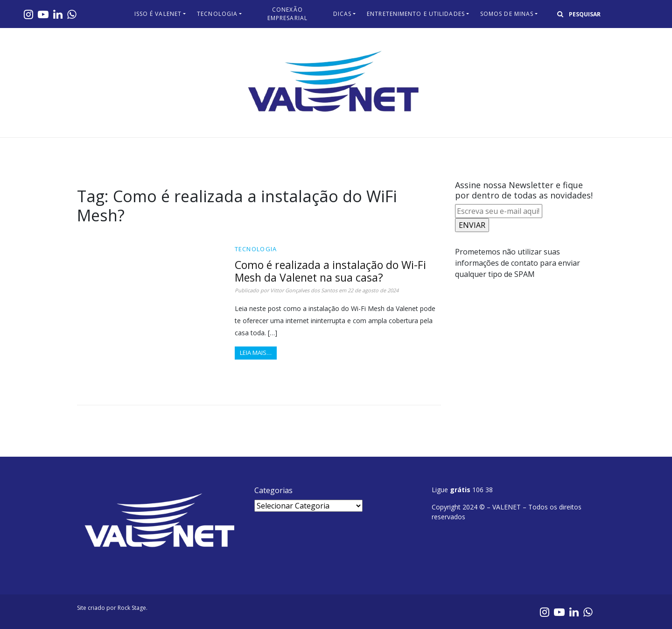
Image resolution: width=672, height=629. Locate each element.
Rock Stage (132, 608)
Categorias (273, 490)
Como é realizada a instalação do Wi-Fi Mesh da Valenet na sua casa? (330, 271)
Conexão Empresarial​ (287, 14)
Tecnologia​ (217, 14)
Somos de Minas (507, 14)
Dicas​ (343, 14)
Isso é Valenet (158, 14)
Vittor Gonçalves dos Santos (304, 290)
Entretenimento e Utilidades (416, 14)
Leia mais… (256, 353)
